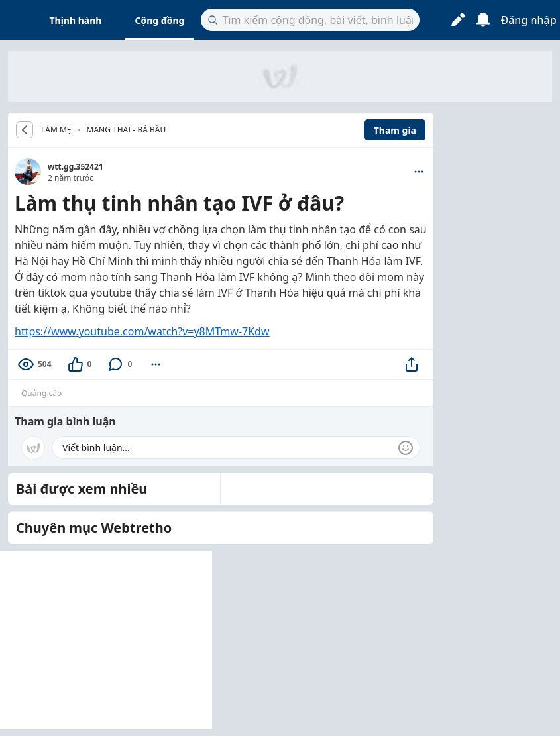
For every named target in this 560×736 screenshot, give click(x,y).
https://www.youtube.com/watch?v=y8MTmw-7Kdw (142, 331)
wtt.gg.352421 (76, 167)
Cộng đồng (159, 20)
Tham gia (395, 130)
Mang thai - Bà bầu (127, 130)
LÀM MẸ (56, 130)
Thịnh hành (76, 20)
